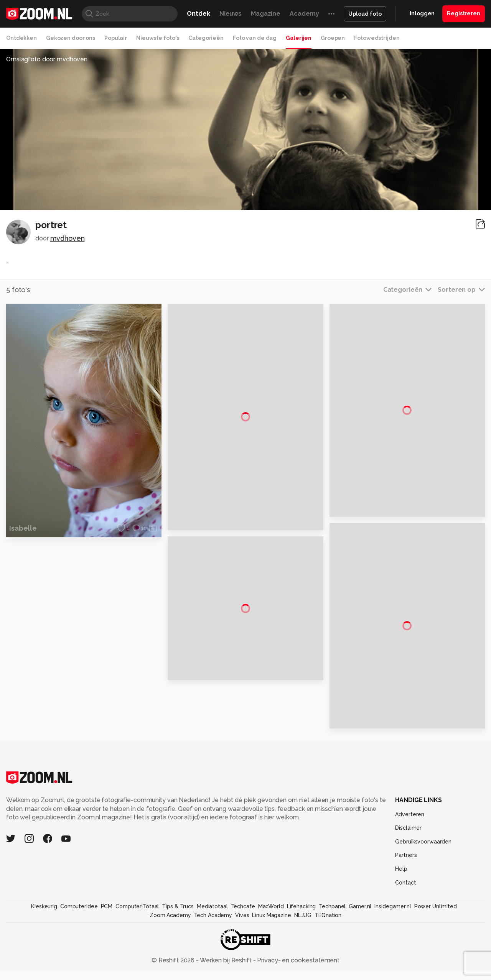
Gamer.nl (360, 934)
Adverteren (410, 842)
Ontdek (198, 14)
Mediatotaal (212, 934)
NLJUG (303, 942)
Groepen (333, 38)
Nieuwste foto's (158, 38)
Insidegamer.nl (393, 934)
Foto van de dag (255, 38)
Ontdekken (21, 38)
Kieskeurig (44, 934)
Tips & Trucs (178, 934)
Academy (304, 14)
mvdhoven (68, 238)
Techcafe (243, 934)
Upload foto (365, 14)
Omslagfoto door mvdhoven (47, 59)
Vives (242, 942)
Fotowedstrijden (377, 38)
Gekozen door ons (71, 38)
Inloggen (422, 13)
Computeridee (79, 934)
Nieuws (231, 14)
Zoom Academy (170, 942)
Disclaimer (408, 855)
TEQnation (328, 942)
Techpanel (332, 934)
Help (401, 896)
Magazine (266, 14)
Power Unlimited (436, 934)
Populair (116, 38)
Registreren (464, 13)
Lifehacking (302, 934)
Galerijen (299, 38)
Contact (405, 910)
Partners (406, 883)
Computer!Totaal (137, 934)
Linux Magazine (271, 942)
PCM (107, 934)
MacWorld (271, 934)
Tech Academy (213, 942)
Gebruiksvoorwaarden (423, 869)
